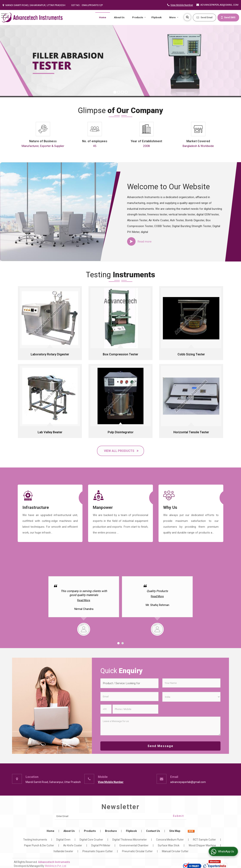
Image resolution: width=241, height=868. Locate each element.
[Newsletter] (120, 816)
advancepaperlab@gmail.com (219, 5)
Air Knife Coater (73, 845)
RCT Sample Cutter (204, 840)
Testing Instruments (35, 840)
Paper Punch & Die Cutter (39, 845)
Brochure (111, 831)
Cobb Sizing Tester (191, 354)
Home (103, 17)
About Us (119, 17)
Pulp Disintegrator (121, 432)
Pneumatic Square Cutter (98, 851)
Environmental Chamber (134, 845)
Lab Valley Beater (50, 432)
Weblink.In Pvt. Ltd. (56, 866)
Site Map (175, 831)
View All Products (119, 451)
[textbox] (129, 683)
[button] (182, 5)
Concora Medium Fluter (170, 840)
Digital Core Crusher (91, 840)
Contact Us (153, 831)
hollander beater (63, 851)
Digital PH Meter (101, 845)
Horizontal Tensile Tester (191, 432)
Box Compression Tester (120, 354)
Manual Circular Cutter (175, 851)
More (174, 17)
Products (139, 17)
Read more (145, 242)
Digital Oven (63, 840)
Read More (84, 600)
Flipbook (156, 17)
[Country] (191, 697)
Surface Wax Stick (169, 845)
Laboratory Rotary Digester (50, 354)
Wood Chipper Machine (202, 845)
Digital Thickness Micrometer (130, 840)
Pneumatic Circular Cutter (137, 851)
